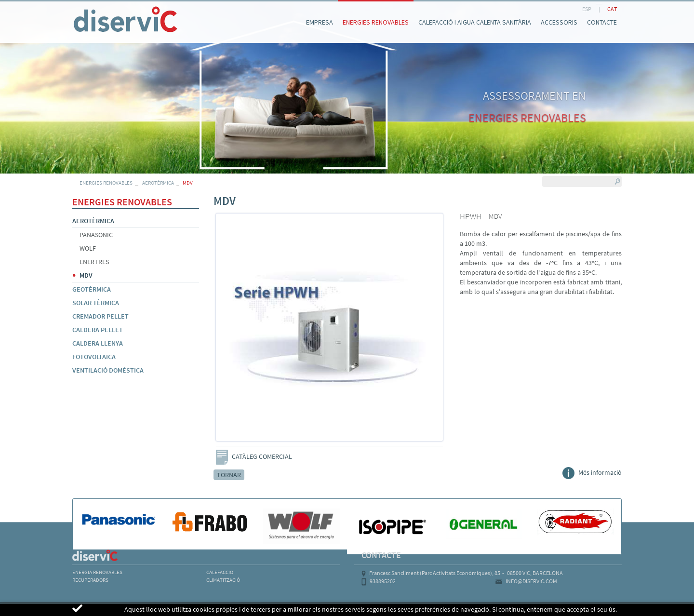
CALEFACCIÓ (220, 572)
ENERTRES (94, 262)
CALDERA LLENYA (98, 343)
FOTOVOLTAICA (94, 357)
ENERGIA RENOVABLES (97, 572)
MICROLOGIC (565, 609)
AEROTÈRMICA (158, 183)
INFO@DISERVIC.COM (531, 581)
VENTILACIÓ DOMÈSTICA (108, 370)
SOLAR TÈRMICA (96, 303)
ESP (587, 9)
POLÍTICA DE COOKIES (154, 609)
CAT (612, 9)
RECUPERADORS (90, 580)
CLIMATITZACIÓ (223, 580)
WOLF (88, 248)
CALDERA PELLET (98, 330)
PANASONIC (96, 235)
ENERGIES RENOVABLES (106, 183)
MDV (86, 275)
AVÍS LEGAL (91, 609)
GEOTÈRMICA (92, 289)
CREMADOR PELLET (100, 316)
